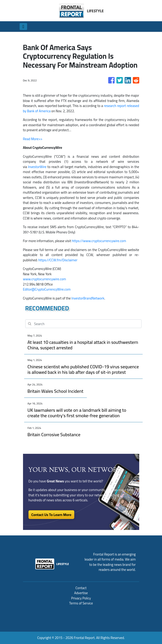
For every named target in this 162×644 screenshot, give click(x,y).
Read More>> (33, 139)
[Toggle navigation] (23, 27)
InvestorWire (37, 167)
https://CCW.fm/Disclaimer (58, 260)
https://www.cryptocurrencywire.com (99, 241)
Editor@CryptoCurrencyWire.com (47, 289)
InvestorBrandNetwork (88, 298)
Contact (81, 588)
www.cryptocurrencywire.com (45, 279)
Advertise (81, 593)
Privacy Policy (81, 598)
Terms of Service (81, 603)
